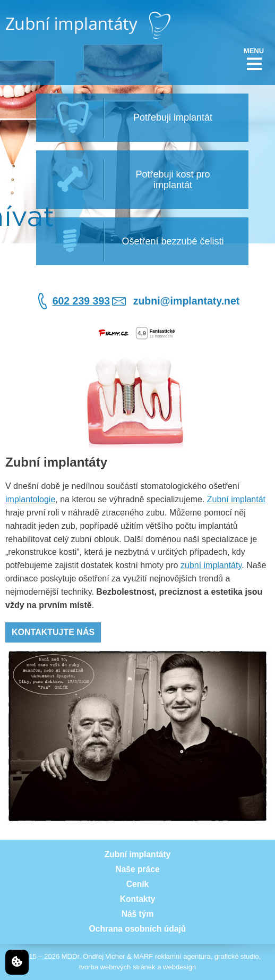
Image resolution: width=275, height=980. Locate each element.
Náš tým (138, 914)
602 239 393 (81, 301)
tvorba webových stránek (117, 967)
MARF (143, 956)
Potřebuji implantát (173, 117)
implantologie (30, 499)
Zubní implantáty (138, 854)
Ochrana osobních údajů (138, 929)
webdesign (179, 967)
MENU (254, 51)
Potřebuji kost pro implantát (173, 180)
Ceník (137, 884)
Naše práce (137, 869)
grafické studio (237, 956)
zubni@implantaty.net (187, 301)
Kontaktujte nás (53, 632)
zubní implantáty (211, 565)
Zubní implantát (236, 499)
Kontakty (138, 899)
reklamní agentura (183, 956)
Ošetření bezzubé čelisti (173, 241)
